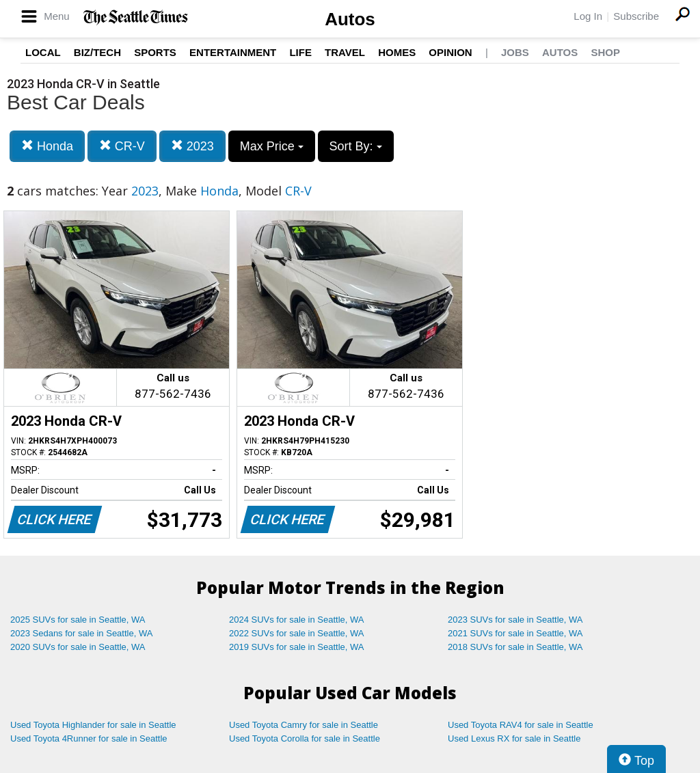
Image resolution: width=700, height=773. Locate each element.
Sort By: (356, 146)
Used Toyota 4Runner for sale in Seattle (89, 738)
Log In (588, 16)
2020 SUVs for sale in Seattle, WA (78, 647)
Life (300, 52)
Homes (397, 52)
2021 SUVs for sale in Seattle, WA (515, 633)
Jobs (515, 52)
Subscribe (636, 16)
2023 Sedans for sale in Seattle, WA (81, 633)
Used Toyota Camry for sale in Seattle (304, 725)
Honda (47, 146)
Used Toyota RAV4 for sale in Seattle (521, 725)
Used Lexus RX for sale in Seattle (514, 738)
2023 (192, 146)
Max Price (272, 146)
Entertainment (233, 52)
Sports (155, 52)
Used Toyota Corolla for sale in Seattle (305, 738)
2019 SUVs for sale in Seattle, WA (297, 647)
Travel (345, 52)
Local (43, 52)
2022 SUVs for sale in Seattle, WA (297, 633)
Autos (350, 19)
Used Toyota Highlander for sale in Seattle (93, 725)
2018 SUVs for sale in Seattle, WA (515, 647)
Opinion (450, 52)
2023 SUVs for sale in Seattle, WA (515, 620)
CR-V (122, 146)
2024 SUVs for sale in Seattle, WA (297, 620)
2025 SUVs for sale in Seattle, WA (78, 620)
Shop (605, 52)
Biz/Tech (97, 52)
